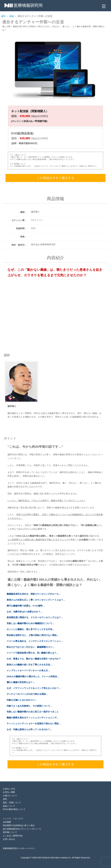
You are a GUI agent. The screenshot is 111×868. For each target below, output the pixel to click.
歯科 (3, 16)
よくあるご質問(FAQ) (13, 836)
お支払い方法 (9, 789)
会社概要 (7, 822)
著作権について (10, 832)
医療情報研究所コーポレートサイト (19, 848)
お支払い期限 (9, 792)
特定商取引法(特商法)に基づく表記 (19, 825)
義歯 (12, 16)
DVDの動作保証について (14, 809)
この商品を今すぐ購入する (56, 178)
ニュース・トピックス (13, 818)
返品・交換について (12, 802)
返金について (9, 806)
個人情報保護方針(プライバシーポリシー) (22, 829)
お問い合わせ (9, 839)
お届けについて (10, 796)
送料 (5, 799)
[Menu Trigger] (104, 6)
